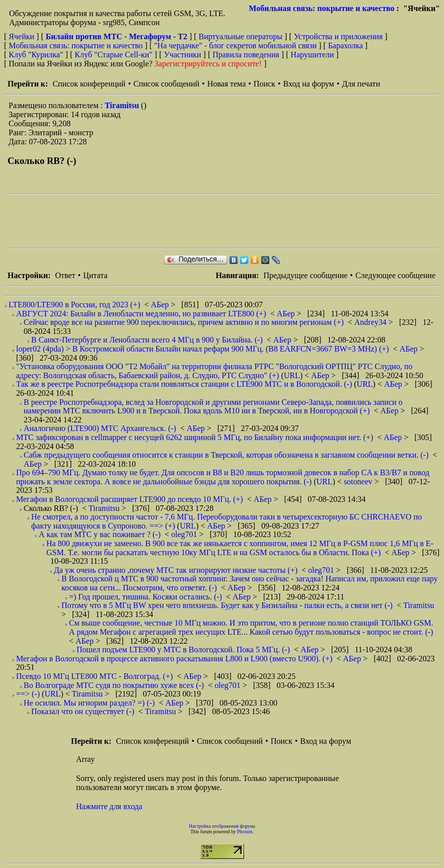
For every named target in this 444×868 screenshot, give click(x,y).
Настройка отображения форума (222, 826)
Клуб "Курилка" (36, 55)
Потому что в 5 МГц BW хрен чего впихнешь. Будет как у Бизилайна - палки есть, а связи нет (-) (227, 605)
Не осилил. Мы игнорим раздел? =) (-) (89, 703)
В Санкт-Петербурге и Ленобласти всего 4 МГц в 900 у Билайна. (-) (147, 340)
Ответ (65, 275)
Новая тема (227, 84)
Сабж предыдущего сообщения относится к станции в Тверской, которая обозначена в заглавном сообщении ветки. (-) (226, 455)
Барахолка (346, 46)
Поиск (265, 84)
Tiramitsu (123, 105)
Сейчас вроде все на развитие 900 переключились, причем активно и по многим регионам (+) (184, 322)
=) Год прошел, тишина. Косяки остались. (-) (145, 597)
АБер (161, 305)
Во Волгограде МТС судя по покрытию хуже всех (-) (114, 685)
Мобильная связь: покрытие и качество (321, 8)
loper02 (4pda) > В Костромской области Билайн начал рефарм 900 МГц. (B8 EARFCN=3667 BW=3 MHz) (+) (203, 349)
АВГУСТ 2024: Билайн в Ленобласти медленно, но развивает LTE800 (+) (141, 314)
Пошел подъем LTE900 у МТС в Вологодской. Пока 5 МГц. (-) (183, 649)
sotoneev (359, 482)
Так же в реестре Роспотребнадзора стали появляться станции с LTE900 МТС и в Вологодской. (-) (184, 384)
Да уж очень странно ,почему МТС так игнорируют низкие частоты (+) (176, 570)
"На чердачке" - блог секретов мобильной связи (235, 46)
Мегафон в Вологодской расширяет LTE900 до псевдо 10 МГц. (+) (130, 499)
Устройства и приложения (339, 36)
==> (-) (28, 694)
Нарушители (312, 55)
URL (292, 375)
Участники (183, 55)
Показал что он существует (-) (83, 711)
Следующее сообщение (395, 275)
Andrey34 (372, 322)
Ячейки (22, 36)
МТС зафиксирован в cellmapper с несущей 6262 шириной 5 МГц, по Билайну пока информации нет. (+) (195, 437)
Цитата (95, 275)
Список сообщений (166, 84)
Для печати (361, 84)
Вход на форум (308, 84)
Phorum (245, 832)
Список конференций (89, 84)
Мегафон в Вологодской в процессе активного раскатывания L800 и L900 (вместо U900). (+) (174, 659)
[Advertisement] (189, 221)
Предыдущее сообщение (305, 275)
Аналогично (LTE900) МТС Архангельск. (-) (100, 428)
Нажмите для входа (109, 806)
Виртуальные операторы (241, 36)
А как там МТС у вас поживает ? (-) (100, 534)
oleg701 (185, 534)
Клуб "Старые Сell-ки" (114, 55)
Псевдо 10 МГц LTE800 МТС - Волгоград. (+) (94, 676)
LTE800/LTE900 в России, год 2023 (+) (74, 305)
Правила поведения (246, 55)
